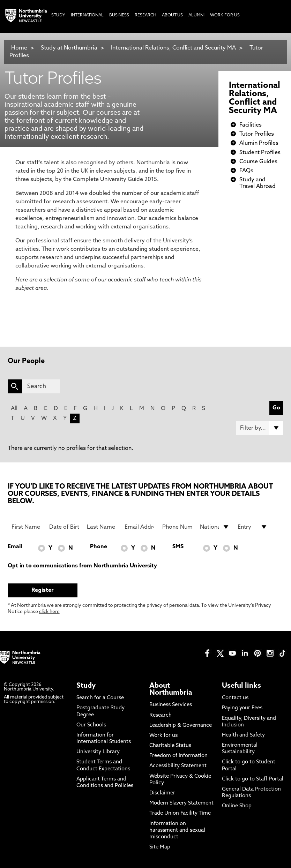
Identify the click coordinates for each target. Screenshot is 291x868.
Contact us (235, 698)
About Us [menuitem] (172, 15)
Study (86, 686)
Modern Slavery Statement (181, 803)
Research (161, 715)
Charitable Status (170, 746)
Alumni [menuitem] (196, 15)
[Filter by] (260, 428)
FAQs (246, 171)
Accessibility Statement (178, 766)
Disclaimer (162, 793)
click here (49, 612)
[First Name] (26, 527)
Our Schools (91, 725)
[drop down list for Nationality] (215, 527)
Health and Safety (243, 735)
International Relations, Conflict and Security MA (173, 48)
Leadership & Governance (181, 726)
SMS (178, 547)
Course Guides (258, 162)
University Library (98, 752)
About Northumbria (171, 689)
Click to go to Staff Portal (253, 779)
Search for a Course (100, 698)
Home (19, 48)
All (14, 409)
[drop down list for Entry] (252, 527)
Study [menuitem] (58, 15)
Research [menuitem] (145, 15)
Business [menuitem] (119, 15)
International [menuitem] (87, 15)
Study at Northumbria (69, 48)
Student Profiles (260, 153)
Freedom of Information (178, 756)
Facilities (251, 125)
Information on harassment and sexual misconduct (177, 831)
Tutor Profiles (257, 134)
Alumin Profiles (259, 143)
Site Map (160, 847)
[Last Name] (102, 527)
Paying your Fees (242, 708)
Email (15, 547)
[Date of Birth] (64, 527)
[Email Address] (139, 527)
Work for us (163, 736)
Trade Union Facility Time (180, 813)
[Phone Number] (177, 527)
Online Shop (237, 806)
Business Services (171, 705)
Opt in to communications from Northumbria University (82, 566)
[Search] (41, 386)
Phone (99, 547)
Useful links (241, 686)
